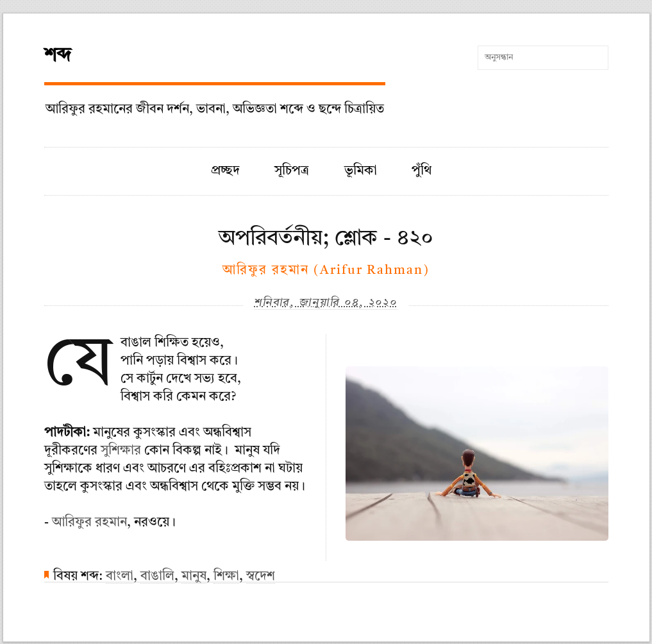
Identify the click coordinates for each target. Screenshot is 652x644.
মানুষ (194, 577)
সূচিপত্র (292, 171)
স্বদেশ (261, 577)
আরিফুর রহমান (89, 523)
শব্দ (58, 56)
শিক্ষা (226, 577)
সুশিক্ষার (121, 451)
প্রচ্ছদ (225, 171)
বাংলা (120, 577)
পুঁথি (422, 171)
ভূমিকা (361, 171)
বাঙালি (157, 577)
